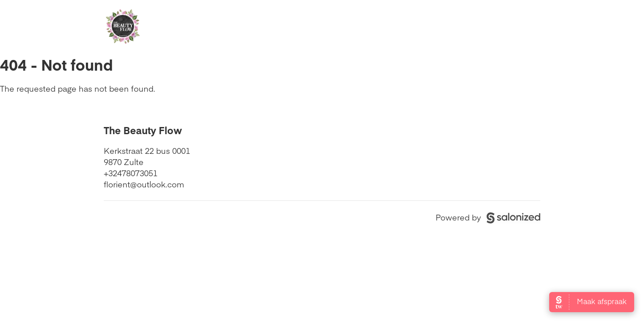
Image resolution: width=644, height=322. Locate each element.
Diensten (305, 27)
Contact (444, 27)
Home (167, 27)
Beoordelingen (375, 27)
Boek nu (506, 27)
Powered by (488, 217)
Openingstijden (233, 27)
